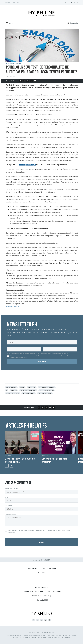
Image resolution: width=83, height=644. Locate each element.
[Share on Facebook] (20, 81)
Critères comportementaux (47, 387)
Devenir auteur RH (49, 568)
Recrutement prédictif (13, 393)
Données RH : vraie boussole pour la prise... (20, 460)
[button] (7, 466)
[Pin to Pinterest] (28, 81)
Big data (22, 387)
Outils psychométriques (47, 390)
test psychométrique (28, 165)
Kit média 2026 (42, 600)
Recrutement (16, 63)
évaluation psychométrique (28, 390)
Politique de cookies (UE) (42, 596)
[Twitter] (68, 2)
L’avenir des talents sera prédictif (54, 460)
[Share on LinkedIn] (31, 81)
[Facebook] (65, 2)
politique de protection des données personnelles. (53, 353)
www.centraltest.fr (13, 306)
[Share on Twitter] (24, 81)
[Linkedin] (74, 2)
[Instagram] (71, 2)
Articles (9, 63)
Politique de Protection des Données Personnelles (42, 591)
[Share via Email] (35, 81)
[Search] (72, 23)
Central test (32, 387)
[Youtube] (77, 2)
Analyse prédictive (11, 387)
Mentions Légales (41, 587)
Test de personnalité (29, 393)
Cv (7, 390)
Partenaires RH (32, 568)
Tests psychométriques (45, 393)
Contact (41, 573)
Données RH (14, 390)
